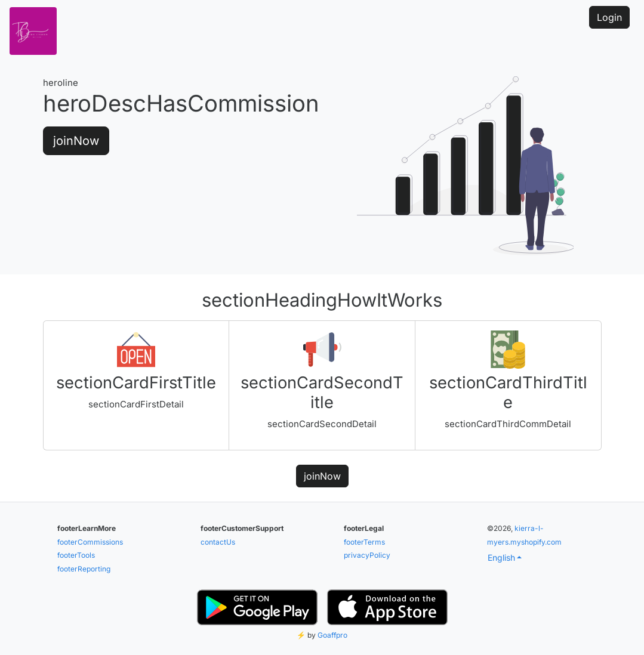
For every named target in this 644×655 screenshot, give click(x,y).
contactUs (218, 542)
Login (609, 17)
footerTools (76, 555)
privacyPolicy (367, 555)
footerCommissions (90, 542)
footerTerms (364, 542)
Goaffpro (332, 635)
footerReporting (84, 569)
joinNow (76, 141)
